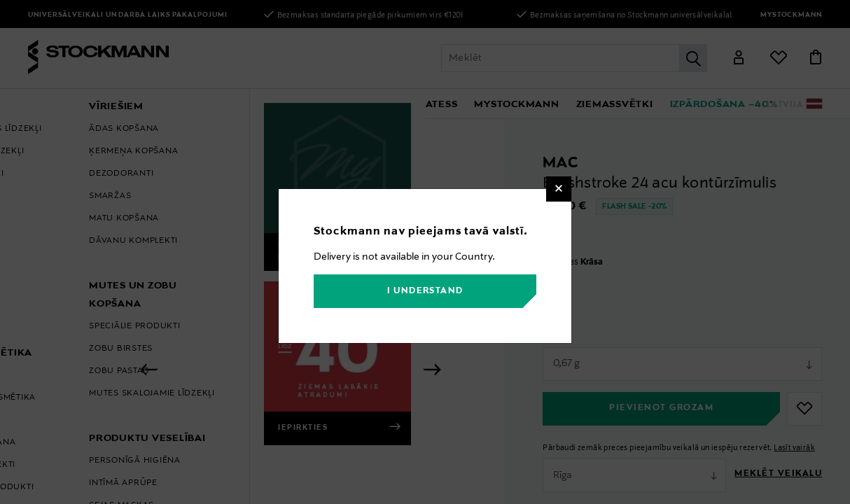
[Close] (559, 189)
